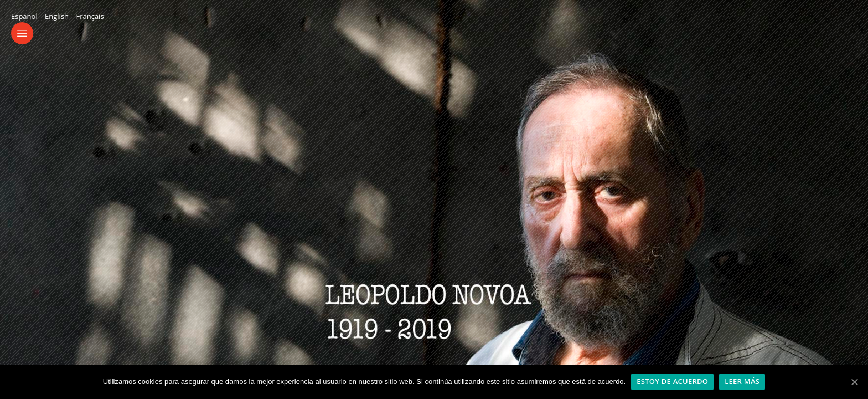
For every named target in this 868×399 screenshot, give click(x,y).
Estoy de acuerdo (672, 381)
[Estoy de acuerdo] (854, 382)
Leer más (742, 381)
